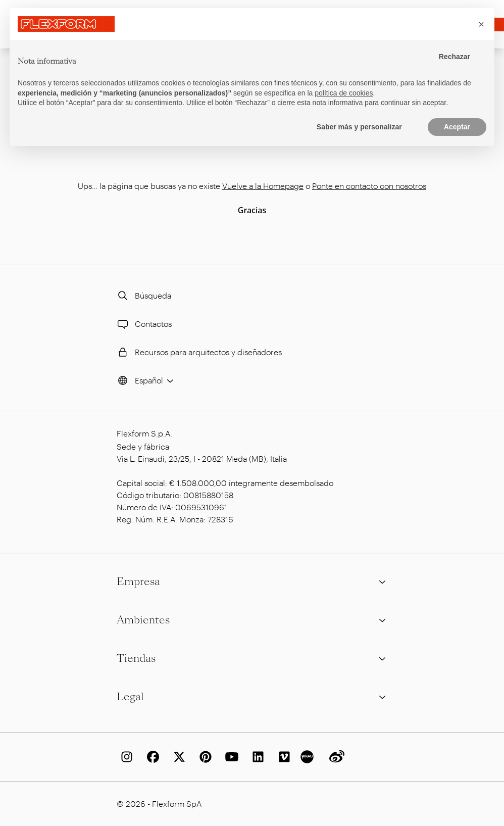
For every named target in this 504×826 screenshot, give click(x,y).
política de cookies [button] (344, 93)
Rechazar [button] (455, 57)
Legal (252, 697)
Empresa (252, 581)
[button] (481, 24)
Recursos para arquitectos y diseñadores (198, 352)
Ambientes (252, 620)
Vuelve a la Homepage (263, 186)
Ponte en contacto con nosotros (369, 186)
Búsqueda (143, 296)
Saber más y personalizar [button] (359, 127)
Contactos (143, 324)
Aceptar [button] (457, 127)
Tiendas (252, 658)
